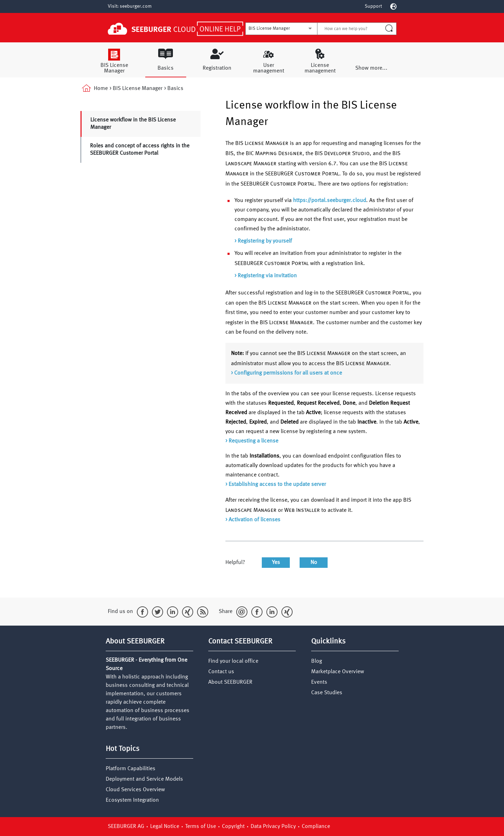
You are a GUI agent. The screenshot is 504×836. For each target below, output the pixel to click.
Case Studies (327, 693)
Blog (317, 661)
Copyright (234, 827)
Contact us (221, 672)
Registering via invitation (267, 276)
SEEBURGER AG (127, 827)
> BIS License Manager (136, 89)
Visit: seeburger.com (130, 6)
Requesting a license (253, 441)
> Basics (174, 89)
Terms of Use (201, 827)
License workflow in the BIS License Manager (133, 124)
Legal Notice (165, 827)
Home (94, 89)
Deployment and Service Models (144, 779)
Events (319, 682)
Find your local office (233, 661)
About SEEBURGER (230, 682)
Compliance (316, 827)
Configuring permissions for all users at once (288, 373)
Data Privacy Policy (274, 827)
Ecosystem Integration (132, 800)
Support (373, 6)
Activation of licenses (254, 520)
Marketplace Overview (338, 672)
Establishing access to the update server (277, 485)
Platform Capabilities (131, 769)
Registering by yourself (265, 241)
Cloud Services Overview (135, 790)
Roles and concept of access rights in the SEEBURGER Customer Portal (140, 150)
